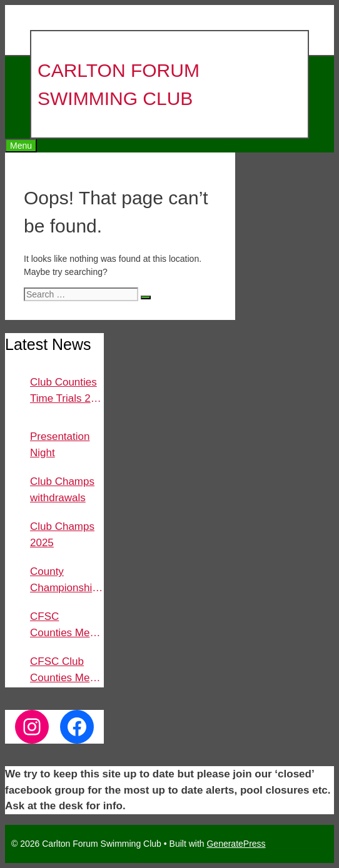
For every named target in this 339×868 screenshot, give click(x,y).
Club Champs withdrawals (62, 490)
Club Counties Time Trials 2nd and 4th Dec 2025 (66, 391)
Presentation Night (60, 445)
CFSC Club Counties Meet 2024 (64, 671)
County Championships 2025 (67, 581)
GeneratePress (236, 844)
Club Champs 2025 (62, 535)
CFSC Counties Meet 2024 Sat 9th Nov (64, 626)
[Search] (146, 297)
